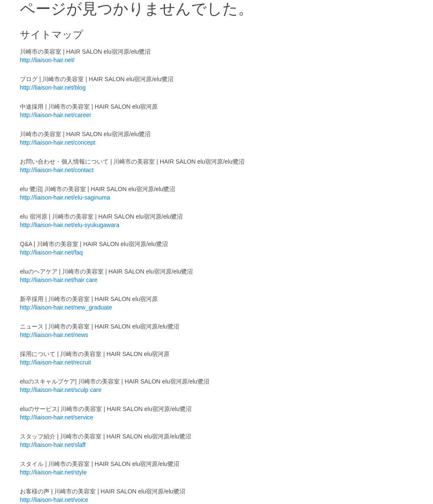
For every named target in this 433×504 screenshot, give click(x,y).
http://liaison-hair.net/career (56, 115)
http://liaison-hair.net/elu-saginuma (65, 197)
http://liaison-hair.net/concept (58, 142)
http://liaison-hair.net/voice (54, 500)
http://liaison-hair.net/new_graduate (66, 307)
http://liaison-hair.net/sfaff (53, 445)
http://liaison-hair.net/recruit (55, 362)
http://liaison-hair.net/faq (51, 252)
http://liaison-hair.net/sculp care (61, 390)
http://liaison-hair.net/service (57, 417)
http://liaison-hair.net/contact (57, 170)
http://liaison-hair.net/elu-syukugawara (70, 225)
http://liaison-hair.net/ (47, 60)
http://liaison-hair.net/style (53, 472)
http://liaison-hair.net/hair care (59, 280)
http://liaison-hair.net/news (54, 335)
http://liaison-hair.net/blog (53, 88)
